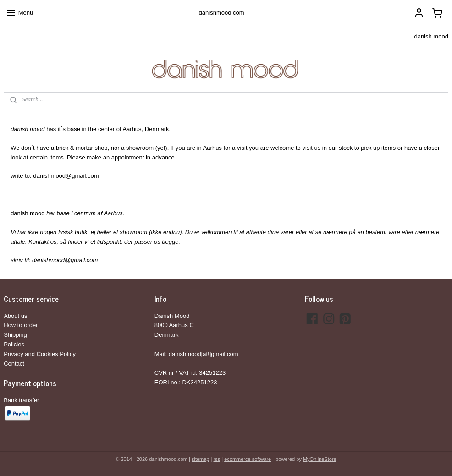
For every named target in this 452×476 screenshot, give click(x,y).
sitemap (201, 459)
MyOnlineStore (320, 459)
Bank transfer (21, 400)
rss (217, 459)
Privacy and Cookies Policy (40, 354)
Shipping (15, 335)
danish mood (431, 36)
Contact (14, 364)
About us (15, 316)
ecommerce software (248, 459)
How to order (21, 325)
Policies (14, 344)
